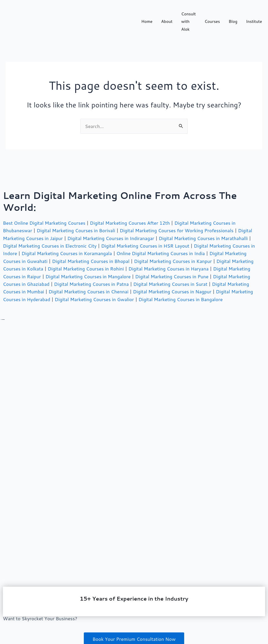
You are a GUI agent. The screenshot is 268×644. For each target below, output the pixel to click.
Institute (254, 21)
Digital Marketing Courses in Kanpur (173, 261)
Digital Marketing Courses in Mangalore (88, 276)
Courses (212, 21)
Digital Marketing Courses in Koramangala (67, 253)
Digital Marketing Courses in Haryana (169, 269)
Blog (233, 21)
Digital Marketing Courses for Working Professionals (177, 230)
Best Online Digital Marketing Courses (44, 223)
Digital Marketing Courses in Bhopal (91, 261)
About (167, 21)
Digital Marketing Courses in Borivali (76, 230)
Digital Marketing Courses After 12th (130, 223)
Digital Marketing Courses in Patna (91, 284)
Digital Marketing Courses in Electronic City (50, 246)
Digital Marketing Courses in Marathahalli (203, 238)
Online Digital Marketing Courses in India (161, 253)
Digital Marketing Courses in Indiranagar (111, 238)
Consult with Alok (189, 22)
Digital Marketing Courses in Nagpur (172, 291)
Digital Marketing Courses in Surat (170, 284)
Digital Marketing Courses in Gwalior (94, 299)
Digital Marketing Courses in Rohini (86, 269)
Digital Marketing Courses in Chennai (89, 291)
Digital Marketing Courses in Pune (172, 276)
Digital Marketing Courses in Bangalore (181, 299)
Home (147, 21)
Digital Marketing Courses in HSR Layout (145, 246)
